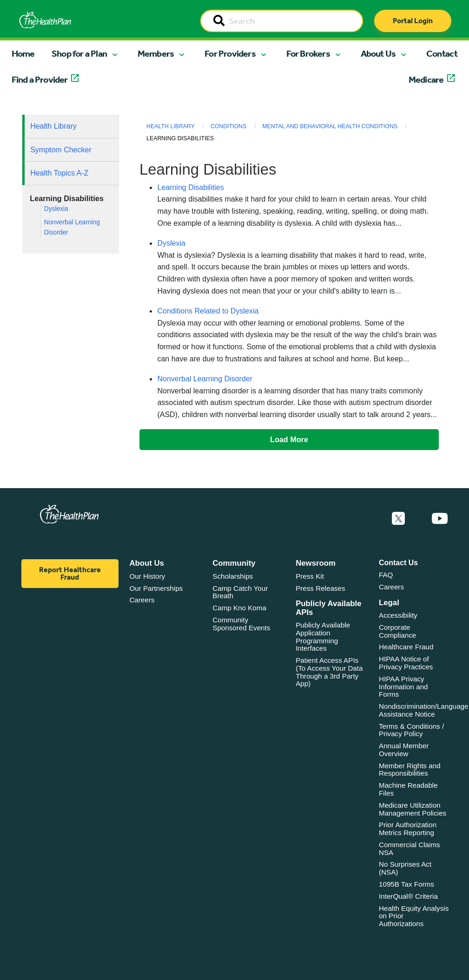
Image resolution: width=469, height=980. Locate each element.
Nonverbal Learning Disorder (205, 379)
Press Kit (310, 576)
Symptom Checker (61, 150)
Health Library (53, 126)
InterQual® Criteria (408, 896)
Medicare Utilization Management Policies (413, 809)
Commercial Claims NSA (410, 849)
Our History (147, 576)
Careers (142, 600)
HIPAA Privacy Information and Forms (403, 686)
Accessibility (398, 615)
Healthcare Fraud (406, 647)
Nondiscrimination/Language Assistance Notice (424, 710)
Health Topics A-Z (59, 173)
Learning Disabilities (190, 187)
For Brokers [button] (308, 53)
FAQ (386, 575)
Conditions (229, 126)
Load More (289, 439)
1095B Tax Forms (406, 884)
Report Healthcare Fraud (70, 573)
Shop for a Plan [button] (79, 53)
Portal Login (413, 21)
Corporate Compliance (397, 631)
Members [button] (156, 53)
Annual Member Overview (404, 750)
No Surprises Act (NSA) (405, 868)
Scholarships (233, 576)
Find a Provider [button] (40, 79)
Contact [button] (442, 53)
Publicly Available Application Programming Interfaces (323, 637)
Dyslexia (56, 209)
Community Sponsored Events (241, 624)
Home (23, 53)
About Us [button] (378, 53)
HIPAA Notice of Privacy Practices (406, 663)
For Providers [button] (230, 53)
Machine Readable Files (408, 789)
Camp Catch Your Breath (240, 592)
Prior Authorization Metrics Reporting (408, 829)
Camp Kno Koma (239, 608)
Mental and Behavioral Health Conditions (330, 126)
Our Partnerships (156, 588)
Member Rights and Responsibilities (410, 770)
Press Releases (320, 588)
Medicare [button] (426, 79)
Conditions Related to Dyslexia (208, 311)
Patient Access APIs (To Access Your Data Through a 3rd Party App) (329, 672)
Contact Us (398, 563)
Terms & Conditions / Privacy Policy (411, 730)
